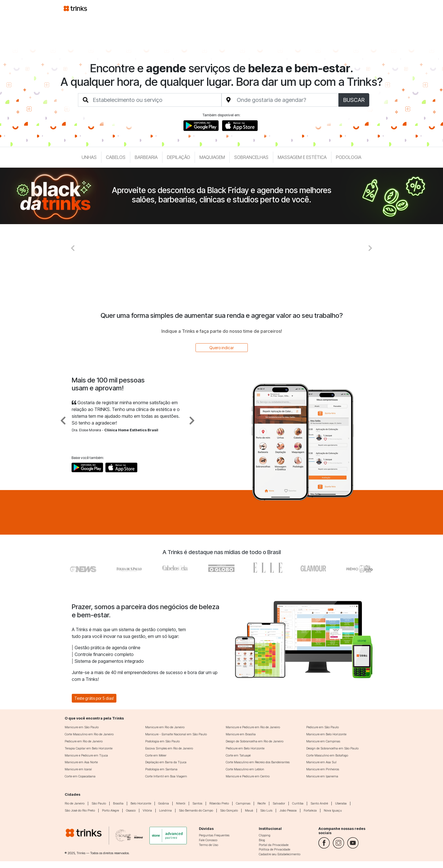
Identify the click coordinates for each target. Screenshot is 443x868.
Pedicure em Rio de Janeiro (84, 741)
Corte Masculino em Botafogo (327, 755)
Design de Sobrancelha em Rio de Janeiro (255, 741)
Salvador (279, 803)
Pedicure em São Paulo (323, 727)
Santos (197, 803)
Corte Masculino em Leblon (245, 769)
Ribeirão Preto (219, 803)
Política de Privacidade (274, 849)
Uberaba (341, 803)
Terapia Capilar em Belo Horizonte (89, 748)
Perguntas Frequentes (214, 835)
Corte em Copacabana (80, 776)
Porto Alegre (110, 810)
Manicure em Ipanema (322, 776)
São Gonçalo (229, 810)
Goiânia (164, 803)
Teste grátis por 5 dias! (94, 698)
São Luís (266, 810)
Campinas (243, 803)
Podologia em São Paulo (162, 741)
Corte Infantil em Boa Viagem (166, 776)
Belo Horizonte (141, 803)
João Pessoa (288, 810)
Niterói (181, 803)
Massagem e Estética (302, 157)
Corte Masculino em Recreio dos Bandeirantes (258, 762)
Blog (262, 840)
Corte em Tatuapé (238, 755)
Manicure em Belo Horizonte (326, 734)
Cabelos (116, 157)
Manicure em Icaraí (78, 769)
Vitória (147, 810)
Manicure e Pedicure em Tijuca (86, 755)
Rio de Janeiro (75, 803)
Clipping (265, 835)
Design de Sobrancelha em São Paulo (332, 748)
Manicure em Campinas (323, 741)
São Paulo (99, 803)
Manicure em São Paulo (82, 727)
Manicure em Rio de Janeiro (165, 727)
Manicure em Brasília (241, 734)
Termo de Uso (209, 845)
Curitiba (298, 803)
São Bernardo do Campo (196, 810)
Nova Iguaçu (333, 810)
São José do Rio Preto (80, 810)
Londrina (165, 810)
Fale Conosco (208, 840)
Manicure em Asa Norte (81, 762)
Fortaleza (310, 810)
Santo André (319, 803)
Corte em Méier (156, 755)
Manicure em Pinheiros (323, 769)
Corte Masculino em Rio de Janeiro (89, 734)
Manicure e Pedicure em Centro (248, 776)
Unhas (89, 157)
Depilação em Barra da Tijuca (166, 762)
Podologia (349, 157)
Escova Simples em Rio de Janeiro (169, 748)
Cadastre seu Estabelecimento (280, 854)
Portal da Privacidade (274, 845)
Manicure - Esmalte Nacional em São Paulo (176, 734)
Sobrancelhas (251, 157)
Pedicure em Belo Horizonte (245, 748)
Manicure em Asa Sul (321, 762)
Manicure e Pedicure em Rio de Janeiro (253, 727)
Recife (261, 803)
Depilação (179, 157)
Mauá (249, 810)
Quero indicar (222, 348)
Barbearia (146, 157)
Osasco (131, 810)
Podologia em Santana (161, 769)
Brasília (118, 803)
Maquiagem (212, 157)
